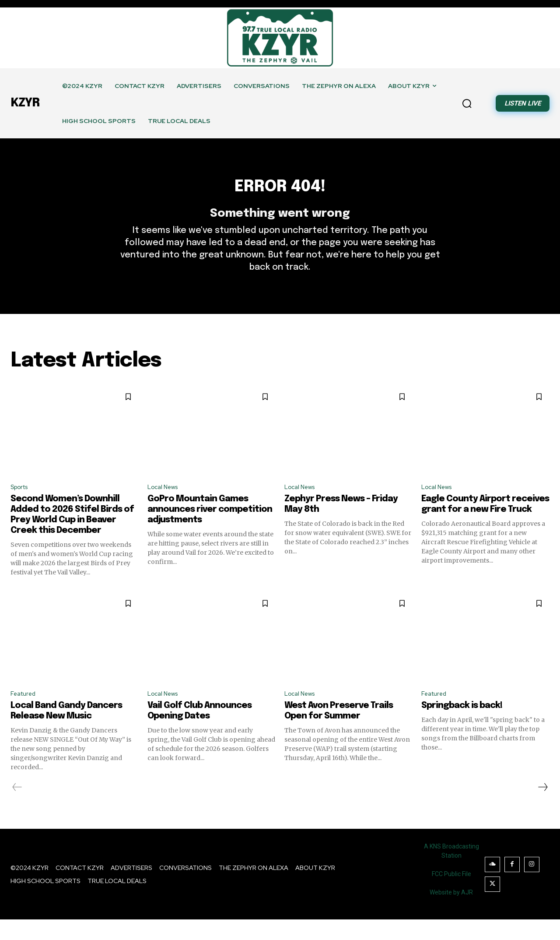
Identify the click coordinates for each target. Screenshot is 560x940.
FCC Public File (451, 894)
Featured (25, 714)
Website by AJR (451, 913)
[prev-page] (17, 808)
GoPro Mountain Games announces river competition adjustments (210, 528)
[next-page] (542, 808)
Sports (22, 505)
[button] (467, 103)
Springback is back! (462, 726)
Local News (165, 505)
